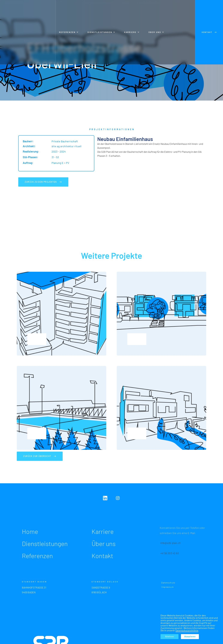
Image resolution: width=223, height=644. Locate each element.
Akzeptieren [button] (190, 636)
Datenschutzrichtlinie (187, 630)
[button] (69, 32)
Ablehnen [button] (169, 636)
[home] (28, 32)
